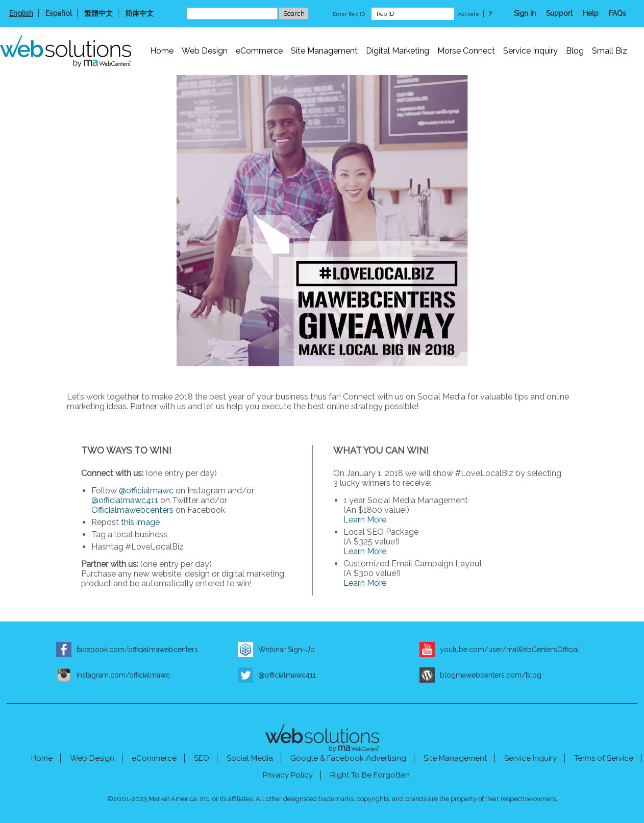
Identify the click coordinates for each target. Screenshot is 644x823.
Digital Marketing (398, 51)
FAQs (617, 13)
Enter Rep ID (349, 14)
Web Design (205, 51)
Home (162, 51)
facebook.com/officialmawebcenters (137, 650)
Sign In (525, 13)
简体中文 (139, 13)
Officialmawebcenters (132, 510)
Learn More (365, 520)
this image (140, 522)
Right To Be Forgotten (370, 775)
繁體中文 (98, 13)
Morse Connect (466, 51)
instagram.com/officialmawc (123, 675)
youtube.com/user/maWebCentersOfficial (510, 650)
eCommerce (259, 51)
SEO (202, 758)
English (21, 13)
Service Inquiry (530, 51)
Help (591, 13)
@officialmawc (146, 491)
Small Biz (610, 51)
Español (59, 13)
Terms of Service (604, 758)
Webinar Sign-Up (287, 650)
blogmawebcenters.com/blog (491, 675)
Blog (575, 51)
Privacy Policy (288, 775)
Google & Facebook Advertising (348, 758)
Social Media (250, 758)
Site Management (324, 51)
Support (559, 13)
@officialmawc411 (125, 500)
